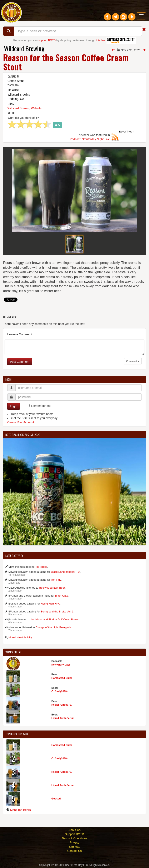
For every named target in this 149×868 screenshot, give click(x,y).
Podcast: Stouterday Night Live (90, 139)
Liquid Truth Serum (63, 718)
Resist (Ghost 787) (62, 705)
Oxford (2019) (59, 691)
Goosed (56, 799)
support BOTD (47, 40)
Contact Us (74, 851)
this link (101, 40)
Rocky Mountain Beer (52, 588)
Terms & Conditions (74, 838)
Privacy (75, 843)
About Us (75, 830)
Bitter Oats (61, 596)
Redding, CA (16, 99)
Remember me (41, 406)
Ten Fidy (56, 580)
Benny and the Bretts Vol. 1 (57, 612)
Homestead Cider (62, 678)
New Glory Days (61, 665)
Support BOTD (75, 834)
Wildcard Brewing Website (24, 108)
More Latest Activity (20, 637)
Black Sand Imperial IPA (65, 572)
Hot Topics (41, 567)
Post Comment (20, 362)
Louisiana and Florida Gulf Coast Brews (55, 619)
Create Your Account (21, 422)
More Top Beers (21, 810)
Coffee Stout (16, 81)
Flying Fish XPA (50, 604)
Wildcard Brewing (24, 48)
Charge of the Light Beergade (53, 627)
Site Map (74, 847)
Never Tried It (127, 132)
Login (14, 406)
